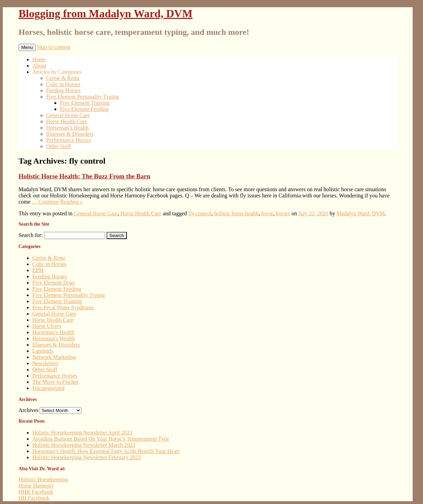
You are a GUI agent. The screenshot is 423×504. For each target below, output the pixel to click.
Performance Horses (69, 140)
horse (267, 213)
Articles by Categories (57, 72)
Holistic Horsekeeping (43, 479)
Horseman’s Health (67, 128)
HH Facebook (34, 498)
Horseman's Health (53, 332)
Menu (27, 47)
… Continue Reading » (57, 202)
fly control (200, 213)
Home (39, 59)
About (39, 66)
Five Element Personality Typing (83, 97)
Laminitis (43, 351)
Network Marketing (54, 357)
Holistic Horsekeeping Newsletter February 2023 (87, 457)
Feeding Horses (63, 90)
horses (283, 213)
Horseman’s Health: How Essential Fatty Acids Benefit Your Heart (106, 451)
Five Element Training (85, 103)
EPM (38, 270)
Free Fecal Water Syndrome (63, 307)
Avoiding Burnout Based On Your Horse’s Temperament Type (101, 439)
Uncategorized (48, 388)
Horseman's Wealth (54, 338)
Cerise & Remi (63, 78)
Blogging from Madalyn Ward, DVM (106, 13)
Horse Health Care (67, 121)
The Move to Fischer (56, 382)
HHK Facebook (36, 492)
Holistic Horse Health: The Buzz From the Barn (84, 176)
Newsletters (46, 363)
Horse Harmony (36, 486)
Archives (29, 410)
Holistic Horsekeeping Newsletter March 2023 (84, 445)
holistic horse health (236, 213)
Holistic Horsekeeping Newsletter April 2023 (82, 433)
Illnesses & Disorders (70, 134)
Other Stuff (59, 146)
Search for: (31, 235)
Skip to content (54, 47)
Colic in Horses (63, 84)
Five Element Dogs (54, 283)
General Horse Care (68, 115)
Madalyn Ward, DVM (361, 213)
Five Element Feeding (84, 109)
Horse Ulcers (47, 326)
